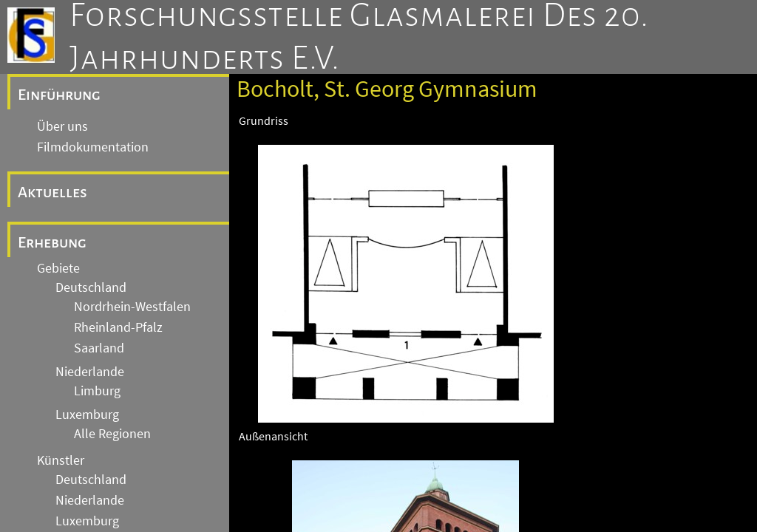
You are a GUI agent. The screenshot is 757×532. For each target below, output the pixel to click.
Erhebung (52, 242)
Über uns (62, 126)
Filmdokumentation (93, 147)
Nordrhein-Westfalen (132, 307)
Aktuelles (52, 192)
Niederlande (90, 372)
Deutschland (91, 287)
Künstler (61, 460)
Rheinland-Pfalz (118, 327)
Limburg (97, 391)
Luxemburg (87, 415)
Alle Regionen (112, 434)
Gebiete (58, 268)
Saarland (99, 348)
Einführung (59, 95)
